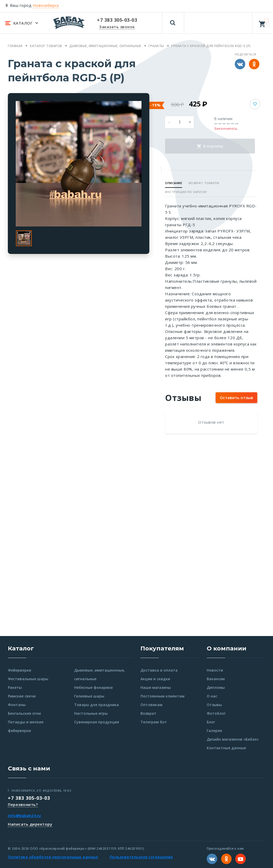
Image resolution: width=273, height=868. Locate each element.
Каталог (21, 648)
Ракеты (15, 687)
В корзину (210, 146)
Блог (211, 722)
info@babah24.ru (24, 815)
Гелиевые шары (89, 696)
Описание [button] (174, 183)
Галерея (214, 731)
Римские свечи (22, 696)
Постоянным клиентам (162, 696)
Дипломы (216, 687)
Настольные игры (91, 713)
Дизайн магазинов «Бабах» (233, 739)
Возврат (148, 713)
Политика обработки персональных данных (53, 857)
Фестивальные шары (28, 679)
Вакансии (216, 679)
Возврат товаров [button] (204, 183)
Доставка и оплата (159, 670)
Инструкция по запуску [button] (186, 192)
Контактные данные (226, 748)
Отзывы (214, 705)
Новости (215, 670)
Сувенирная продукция (97, 722)
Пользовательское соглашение (141, 857)
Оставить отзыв (236, 398)
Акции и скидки (155, 679)
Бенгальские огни (24, 713)
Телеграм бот (154, 722)
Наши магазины (156, 687)
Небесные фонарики (93, 687)
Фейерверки (20, 670)
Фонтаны (17, 705)
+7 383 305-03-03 (29, 798)
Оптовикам (151, 705)
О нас (212, 696)
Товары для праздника (97, 705)
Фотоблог (216, 713)
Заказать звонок (117, 27)
